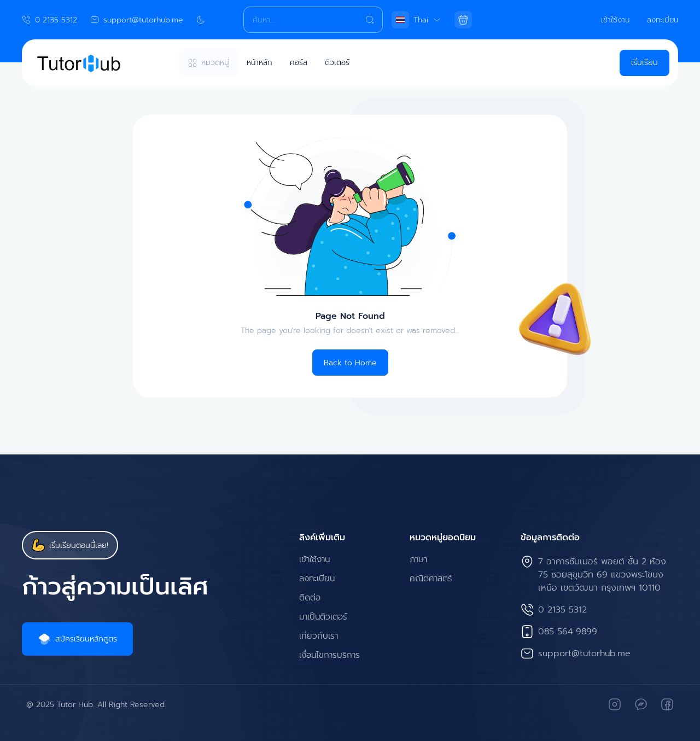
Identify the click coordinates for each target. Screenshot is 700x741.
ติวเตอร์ (338, 63)
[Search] (313, 20)
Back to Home (350, 363)
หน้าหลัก (260, 63)
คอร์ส (299, 63)
